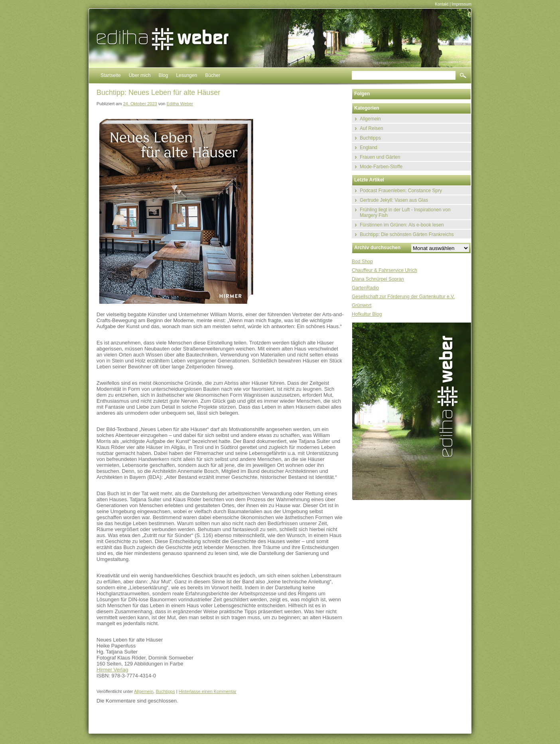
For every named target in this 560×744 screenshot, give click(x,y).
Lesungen (186, 75)
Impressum (462, 4)
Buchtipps (165, 691)
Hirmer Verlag (112, 670)
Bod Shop (362, 262)
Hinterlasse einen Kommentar (208, 691)
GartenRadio (365, 288)
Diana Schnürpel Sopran (378, 279)
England (369, 148)
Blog (163, 75)
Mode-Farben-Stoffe (381, 167)
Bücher (213, 75)
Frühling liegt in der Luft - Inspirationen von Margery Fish (405, 213)
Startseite (111, 75)
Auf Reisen (372, 128)
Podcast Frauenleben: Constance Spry (401, 191)
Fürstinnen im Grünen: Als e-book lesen (402, 225)
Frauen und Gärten (380, 157)
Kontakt (442, 4)
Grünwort (362, 305)
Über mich (140, 75)
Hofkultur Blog (367, 314)
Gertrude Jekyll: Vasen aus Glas (394, 200)
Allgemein (144, 691)
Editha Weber (180, 104)
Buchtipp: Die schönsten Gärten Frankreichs (407, 234)
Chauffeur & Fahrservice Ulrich (385, 270)
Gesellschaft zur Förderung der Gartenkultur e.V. (403, 297)
